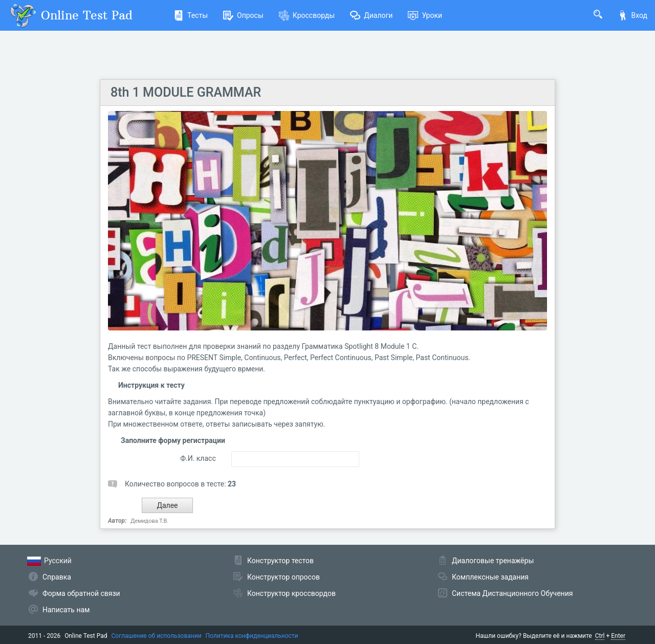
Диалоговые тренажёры (493, 561)
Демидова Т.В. (149, 521)
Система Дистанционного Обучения (512, 593)
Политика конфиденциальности (252, 636)
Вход (632, 15)
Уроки (425, 15)
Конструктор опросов (283, 577)
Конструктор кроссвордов (291, 593)
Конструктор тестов (280, 561)
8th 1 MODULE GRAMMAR (186, 92)
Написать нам (66, 610)
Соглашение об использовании (157, 636)
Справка (57, 577)
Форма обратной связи (81, 593)
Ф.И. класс (198, 458)
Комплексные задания (490, 577)
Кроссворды (307, 15)
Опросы (243, 15)
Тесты (191, 15)
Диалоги (371, 15)
